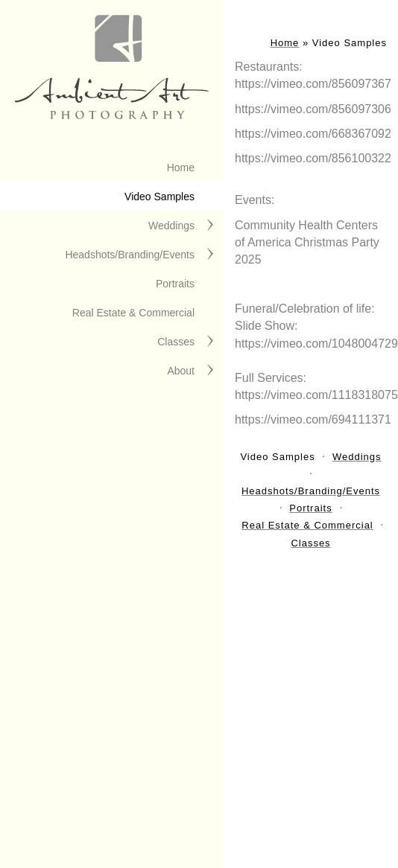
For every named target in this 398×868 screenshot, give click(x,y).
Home (181, 167)
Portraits (175, 284)
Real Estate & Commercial (133, 313)
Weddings (171, 226)
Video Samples (159, 197)
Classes (176, 342)
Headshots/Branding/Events (130, 255)
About (181, 371)
